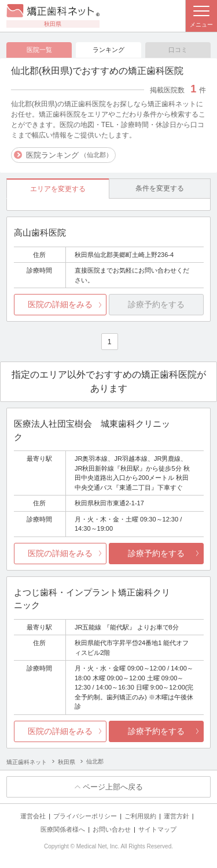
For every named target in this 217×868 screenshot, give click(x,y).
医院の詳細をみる (60, 304)
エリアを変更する (58, 189)
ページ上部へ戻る (113, 787)
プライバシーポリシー (85, 816)
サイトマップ (157, 829)
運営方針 (176, 816)
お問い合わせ (112, 829)
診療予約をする (156, 553)
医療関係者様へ (63, 829)
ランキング (108, 50)
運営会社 (33, 816)
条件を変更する (160, 188)
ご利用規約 (140, 816)
